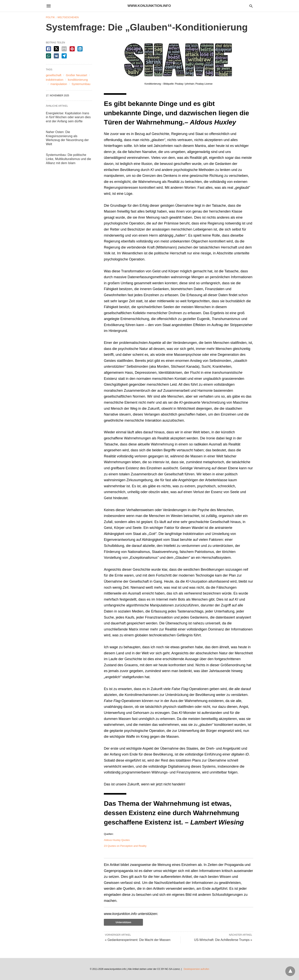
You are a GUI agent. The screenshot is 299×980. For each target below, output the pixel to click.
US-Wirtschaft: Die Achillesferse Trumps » (223, 940)
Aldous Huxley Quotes (117, 840)
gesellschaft (54, 75)
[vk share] (56, 56)
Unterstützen (123, 922)
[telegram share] (64, 56)
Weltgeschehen (68, 17)
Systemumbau (81, 84)
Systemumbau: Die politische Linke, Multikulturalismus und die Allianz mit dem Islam (69, 159)
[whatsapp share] (48, 56)
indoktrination (55, 80)
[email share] (64, 49)
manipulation (59, 84)
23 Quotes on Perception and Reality (125, 846)
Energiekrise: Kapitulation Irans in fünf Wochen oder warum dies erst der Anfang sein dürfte (68, 117)
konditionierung (78, 80)
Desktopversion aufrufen (196, 969)
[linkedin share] (80, 49)
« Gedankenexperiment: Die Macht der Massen (138, 940)
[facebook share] (48, 49)
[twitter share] (56, 49)
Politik (50, 17)
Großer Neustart (76, 75)
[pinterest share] (72, 49)
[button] (178, 60)
